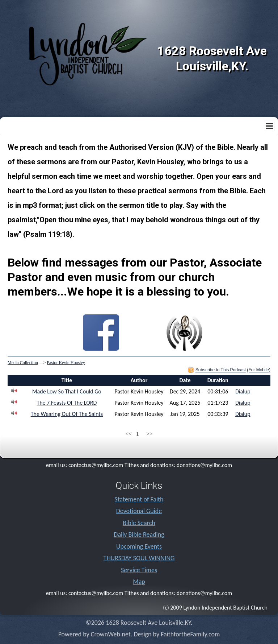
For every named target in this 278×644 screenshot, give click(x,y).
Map (139, 582)
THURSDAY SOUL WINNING (139, 558)
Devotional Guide (139, 511)
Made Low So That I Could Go (67, 391)
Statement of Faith (139, 499)
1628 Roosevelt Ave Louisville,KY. (212, 59)
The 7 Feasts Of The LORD (67, 403)
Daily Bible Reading (139, 534)
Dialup (243, 391)
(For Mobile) (259, 370)
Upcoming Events (139, 546)
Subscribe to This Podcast (221, 370)
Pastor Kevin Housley (66, 363)
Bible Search (139, 523)
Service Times (139, 570)
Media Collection (23, 363)
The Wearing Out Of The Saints (67, 414)
